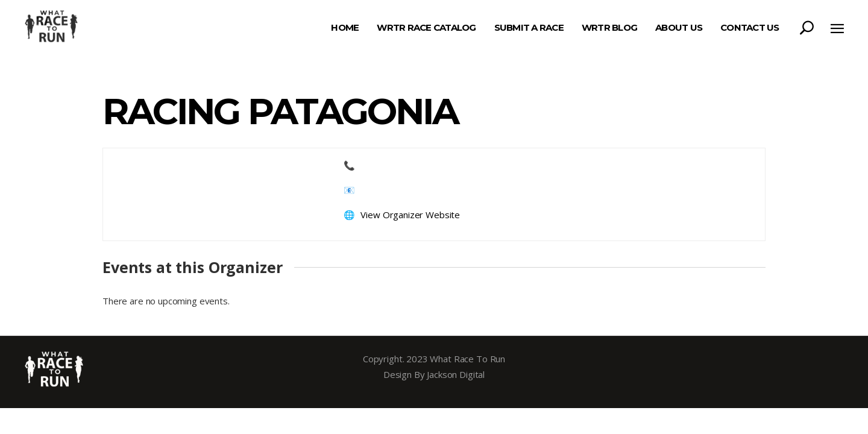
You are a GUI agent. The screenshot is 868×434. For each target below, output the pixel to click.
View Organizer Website (410, 215)
